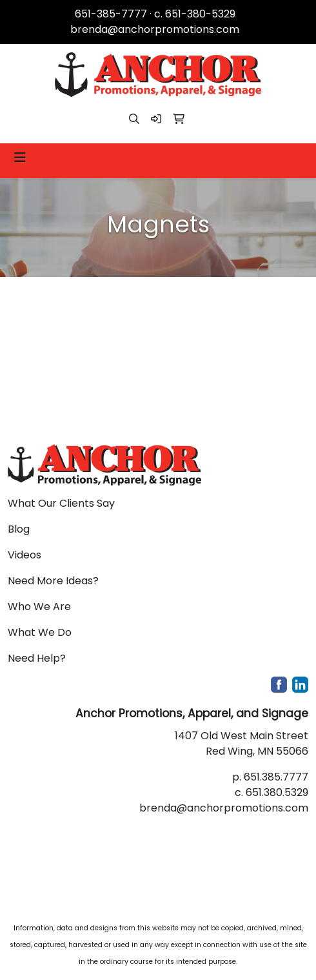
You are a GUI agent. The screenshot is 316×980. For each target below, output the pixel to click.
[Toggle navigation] (20, 158)
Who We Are (39, 607)
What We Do (40, 632)
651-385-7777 (111, 14)
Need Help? (37, 658)
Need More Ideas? (53, 581)
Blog (19, 529)
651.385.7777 (276, 777)
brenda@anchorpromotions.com (155, 29)
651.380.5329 (277, 792)
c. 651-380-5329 (195, 14)
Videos (25, 555)
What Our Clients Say (61, 503)
